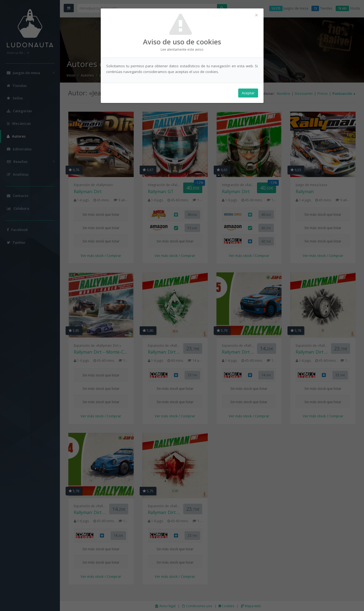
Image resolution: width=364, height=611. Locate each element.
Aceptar (248, 93)
